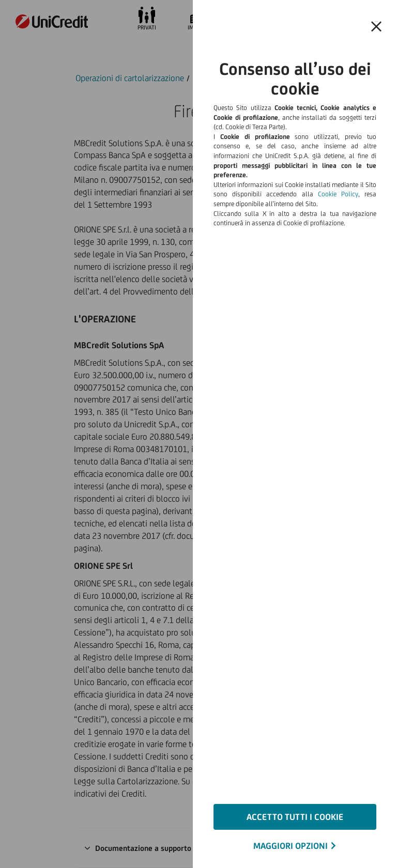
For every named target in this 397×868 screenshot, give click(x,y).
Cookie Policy (338, 194)
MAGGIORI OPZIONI (291, 846)
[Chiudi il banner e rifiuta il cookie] (376, 27)
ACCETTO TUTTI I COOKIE (295, 817)
